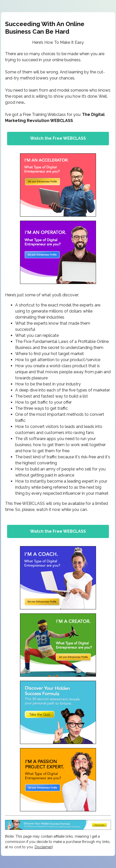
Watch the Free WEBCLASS (58, 138)
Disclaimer (43, 847)
